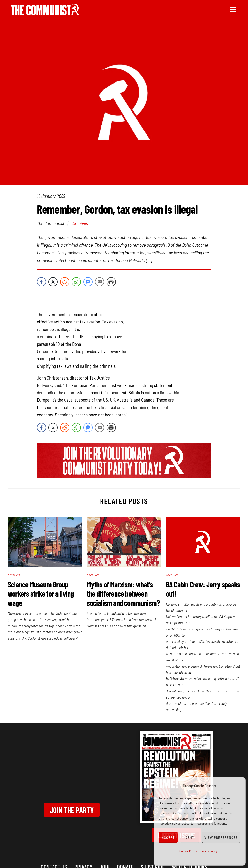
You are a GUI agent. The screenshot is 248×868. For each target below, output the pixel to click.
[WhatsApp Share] (76, 282)
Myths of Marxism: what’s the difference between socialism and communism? (123, 593)
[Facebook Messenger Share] (88, 282)
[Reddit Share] (65, 282)
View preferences (221, 837)
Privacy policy (208, 851)
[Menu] (233, 9)
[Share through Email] (100, 282)
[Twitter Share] (53, 282)
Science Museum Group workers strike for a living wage (41, 593)
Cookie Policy (188, 851)
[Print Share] (111, 282)
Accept (168, 837)
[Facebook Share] (41, 282)
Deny (190, 837)
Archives (80, 223)
